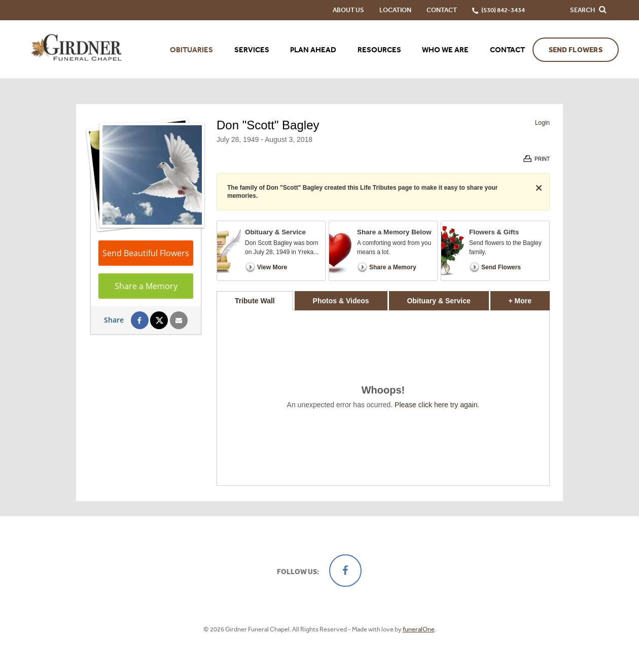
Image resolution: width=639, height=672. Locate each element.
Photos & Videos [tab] (341, 301)
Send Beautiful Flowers (146, 253)
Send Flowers (576, 50)
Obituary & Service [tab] (438, 301)
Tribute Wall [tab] (255, 301)
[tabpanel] (383, 398)
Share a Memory (146, 286)
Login (542, 123)
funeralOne (419, 629)
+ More (529, 298)
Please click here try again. (437, 405)
